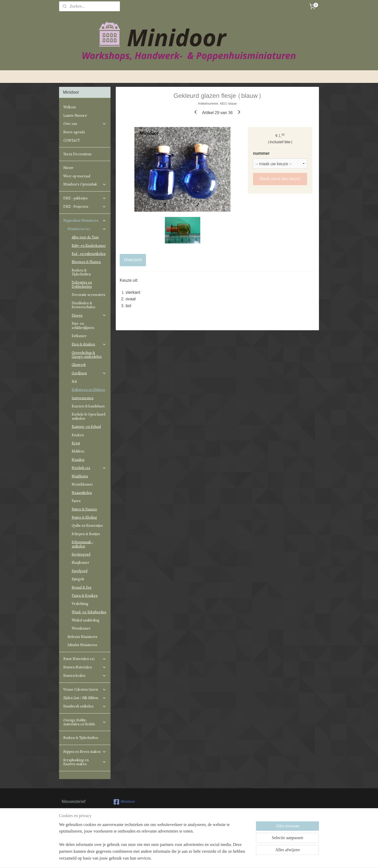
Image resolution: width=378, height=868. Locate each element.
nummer (261, 153)
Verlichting (80, 604)
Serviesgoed (81, 554)
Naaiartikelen (82, 493)
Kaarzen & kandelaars (88, 406)
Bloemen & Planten (86, 262)
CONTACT (72, 140)
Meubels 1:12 (89, 468)
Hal (74, 382)
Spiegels (78, 579)
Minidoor (124, 802)
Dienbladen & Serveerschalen (83, 305)
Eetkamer (79, 336)
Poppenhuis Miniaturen (85, 220)
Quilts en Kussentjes (87, 526)
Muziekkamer (82, 484)
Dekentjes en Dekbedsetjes (82, 284)
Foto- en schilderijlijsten (83, 326)
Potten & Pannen (84, 509)
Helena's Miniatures (82, 637)
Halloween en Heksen (88, 390)
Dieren (89, 315)
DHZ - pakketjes (85, 198)
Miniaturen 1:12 (87, 229)
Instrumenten (83, 398)
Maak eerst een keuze (280, 179)
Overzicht (133, 260)
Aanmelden (77, 832)
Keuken (78, 435)
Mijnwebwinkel (237, 858)
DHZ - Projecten (85, 207)
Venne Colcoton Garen (85, 689)
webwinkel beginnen (196, 858)
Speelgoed (80, 571)
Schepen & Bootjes (86, 534)
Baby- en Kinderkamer (89, 246)
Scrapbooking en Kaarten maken (85, 762)
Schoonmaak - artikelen (82, 544)
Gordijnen (89, 373)
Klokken (78, 451)
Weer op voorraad (77, 176)
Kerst (76, 443)
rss (179, 858)
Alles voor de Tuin (85, 237)
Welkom (70, 107)
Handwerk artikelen (85, 706)
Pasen (76, 501)
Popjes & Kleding (84, 517)
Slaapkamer (80, 563)
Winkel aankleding (86, 620)
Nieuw (68, 168)
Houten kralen (85, 676)
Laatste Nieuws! (75, 116)
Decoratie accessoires (88, 295)
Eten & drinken (89, 344)
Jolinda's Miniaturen (82, 645)
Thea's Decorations (77, 154)
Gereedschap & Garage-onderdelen (87, 355)
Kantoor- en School (86, 427)
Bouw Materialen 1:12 (85, 659)
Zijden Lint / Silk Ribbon (85, 698)
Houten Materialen (85, 667)
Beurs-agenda (74, 132)
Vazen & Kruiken (85, 596)
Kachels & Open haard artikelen (88, 416)
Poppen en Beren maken (85, 752)
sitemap (169, 858)
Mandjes (78, 460)
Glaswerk (79, 365)
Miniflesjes (80, 476)
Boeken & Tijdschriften (81, 272)
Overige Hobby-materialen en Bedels (85, 722)
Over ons (85, 124)
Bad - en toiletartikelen (89, 254)
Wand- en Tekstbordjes (89, 612)
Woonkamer (81, 628)
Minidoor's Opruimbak (85, 184)
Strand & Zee (82, 587)
